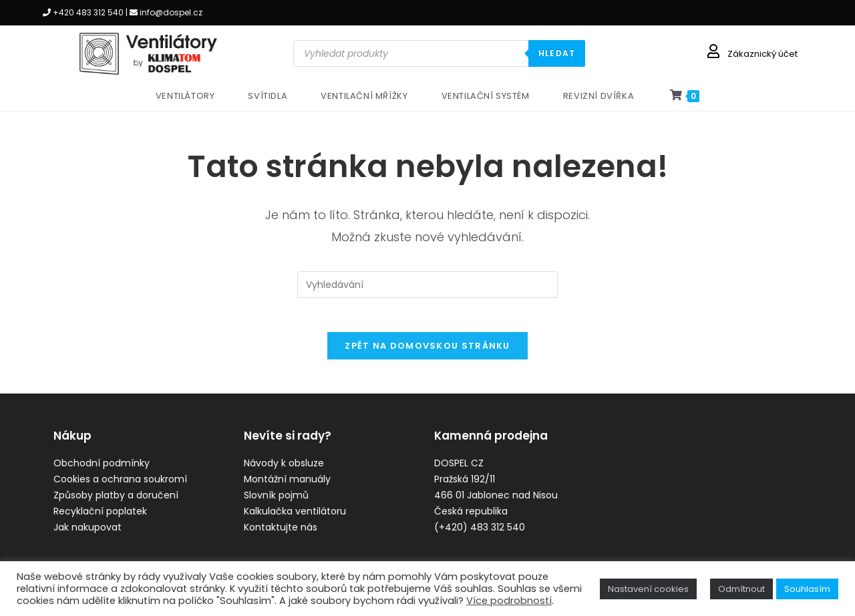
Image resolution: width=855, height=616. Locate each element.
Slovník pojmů (276, 502)
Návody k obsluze (284, 470)
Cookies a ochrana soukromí (120, 486)
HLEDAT (557, 53)
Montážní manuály (287, 486)
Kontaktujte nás (281, 534)
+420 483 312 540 (88, 12)
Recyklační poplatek (100, 518)
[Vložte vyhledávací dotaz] (427, 285)
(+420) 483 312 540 (480, 534)
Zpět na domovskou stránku (427, 352)
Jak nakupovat (88, 534)
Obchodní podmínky (102, 470)
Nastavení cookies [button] (648, 589)
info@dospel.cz (171, 12)
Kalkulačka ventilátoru (295, 518)
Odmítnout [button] (741, 589)
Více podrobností (509, 601)
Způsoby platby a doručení (116, 502)
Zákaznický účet (762, 54)
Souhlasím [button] (807, 589)
